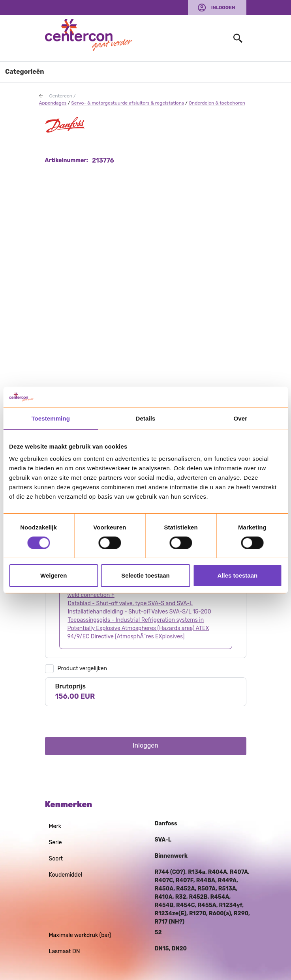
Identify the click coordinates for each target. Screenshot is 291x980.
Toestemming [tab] (51, 418)
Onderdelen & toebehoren (217, 103)
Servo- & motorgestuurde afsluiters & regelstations (128, 103)
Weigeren (54, 575)
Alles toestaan (237, 575)
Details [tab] (146, 418)
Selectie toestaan (145, 575)
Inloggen (223, 7)
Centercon (61, 96)
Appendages (53, 103)
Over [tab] (241, 418)
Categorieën (25, 72)
